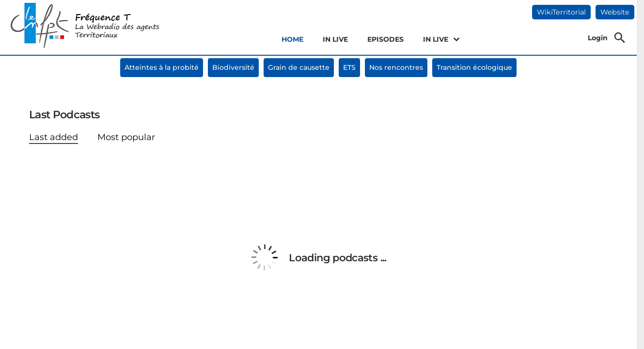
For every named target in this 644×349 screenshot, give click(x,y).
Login (598, 38)
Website (615, 12)
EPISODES (385, 39)
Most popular (126, 137)
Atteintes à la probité (162, 67)
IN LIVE (335, 39)
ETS (349, 67)
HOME (292, 39)
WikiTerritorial (561, 12)
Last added (54, 137)
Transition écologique (474, 67)
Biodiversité (233, 67)
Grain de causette (299, 67)
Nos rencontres (396, 67)
